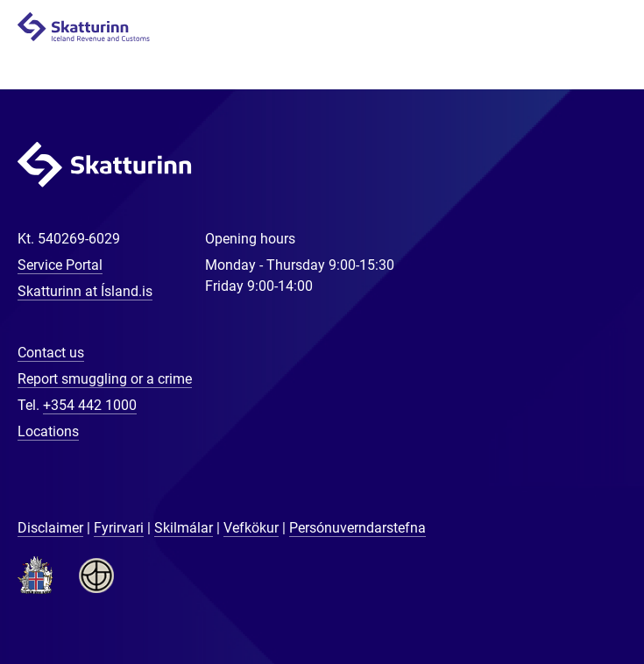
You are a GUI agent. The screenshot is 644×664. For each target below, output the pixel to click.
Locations (48, 431)
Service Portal (60, 265)
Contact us (51, 353)
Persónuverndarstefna (357, 528)
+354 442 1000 (90, 405)
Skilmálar (184, 528)
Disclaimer (50, 528)
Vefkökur (251, 528)
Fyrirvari (119, 528)
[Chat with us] (574, 594)
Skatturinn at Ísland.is (85, 291)
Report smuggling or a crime (105, 379)
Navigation (610, 28)
